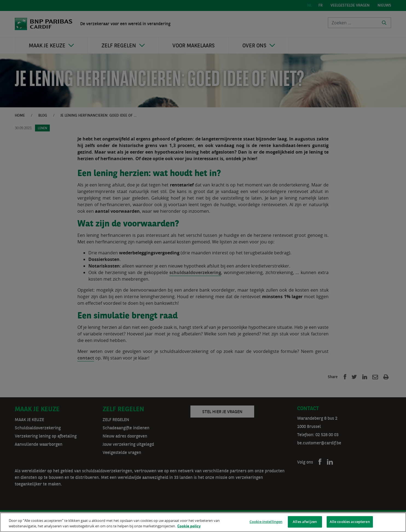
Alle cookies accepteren (350, 522)
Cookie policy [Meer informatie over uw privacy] (189, 527)
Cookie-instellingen (266, 522)
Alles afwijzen (305, 522)
